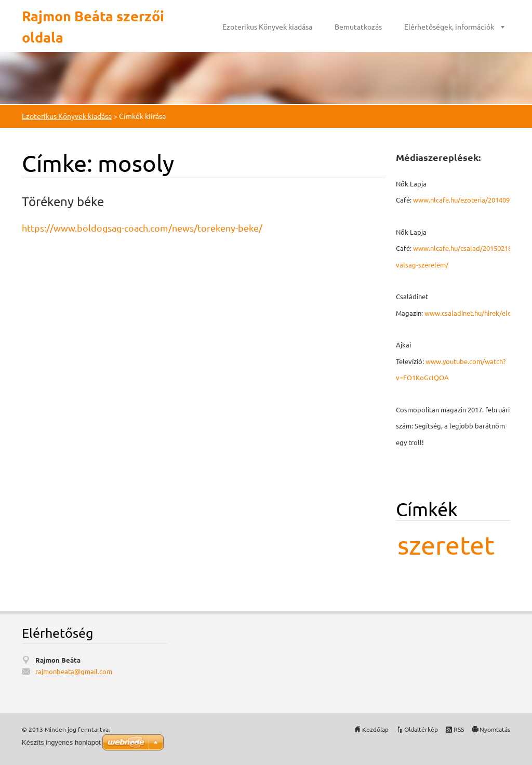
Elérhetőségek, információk (449, 26)
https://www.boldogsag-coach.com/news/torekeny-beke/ (142, 228)
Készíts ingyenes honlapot (61, 742)
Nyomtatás (495, 729)
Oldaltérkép (421, 729)
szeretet (446, 545)
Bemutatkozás (358, 26)
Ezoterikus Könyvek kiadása (267, 26)
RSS (459, 729)
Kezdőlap (375, 729)
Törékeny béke (63, 201)
